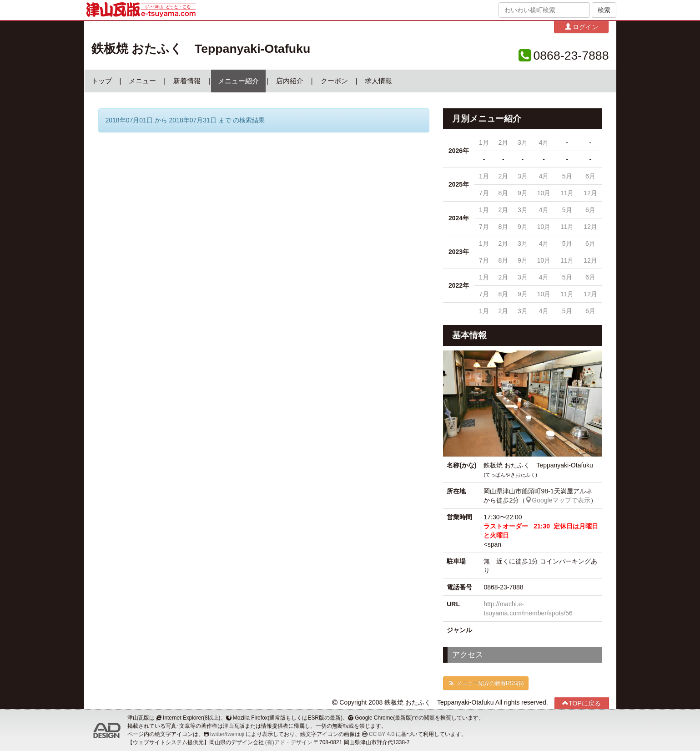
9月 (523, 193)
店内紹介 (290, 81)
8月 (503, 193)
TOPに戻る (582, 703)
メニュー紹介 (238, 81)
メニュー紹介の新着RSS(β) (486, 683)
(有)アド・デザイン (289, 742)
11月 (567, 193)
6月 (590, 176)
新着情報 (187, 81)
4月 (544, 142)
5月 (567, 176)
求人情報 (378, 81)
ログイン (582, 27)
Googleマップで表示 (558, 500)
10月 (544, 193)
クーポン (334, 81)
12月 (590, 193)
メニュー (142, 81)
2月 (503, 142)
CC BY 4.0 (382, 734)
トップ (102, 81)
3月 (523, 142)
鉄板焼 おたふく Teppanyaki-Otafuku (201, 49)
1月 (484, 142)
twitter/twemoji (227, 734)
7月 (484, 193)
